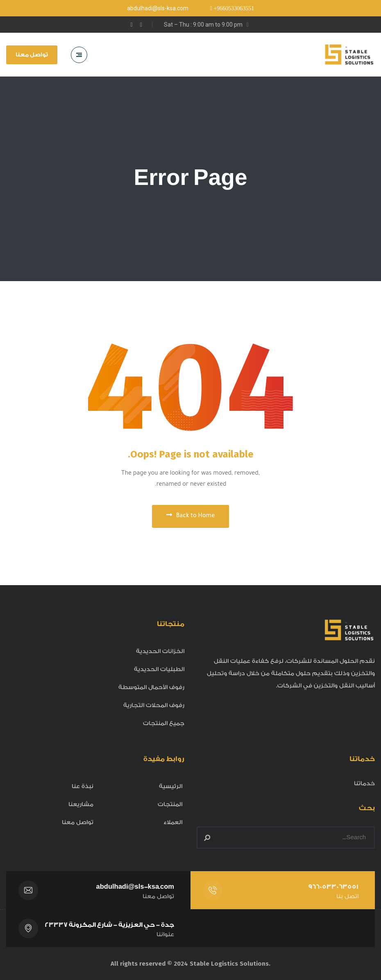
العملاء (173, 822)
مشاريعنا (81, 804)
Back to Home (191, 516)
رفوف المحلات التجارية (154, 705)
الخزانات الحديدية (160, 651)
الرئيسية (171, 786)
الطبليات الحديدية (159, 669)
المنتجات (170, 804)
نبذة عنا (83, 786)
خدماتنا (364, 784)
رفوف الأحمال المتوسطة (151, 687)
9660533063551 (333, 887)
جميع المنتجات (164, 723)
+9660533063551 (233, 9)
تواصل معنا (32, 55)
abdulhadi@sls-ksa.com (135, 887)
